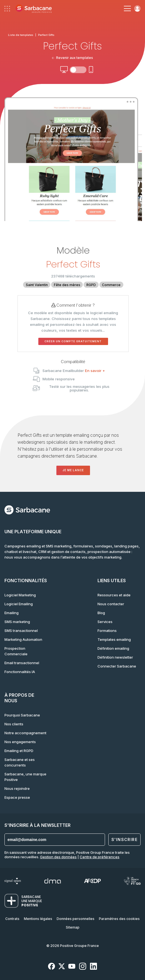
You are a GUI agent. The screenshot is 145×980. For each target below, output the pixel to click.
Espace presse (17, 797)
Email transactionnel (22, 663)
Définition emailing (113, 648)
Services (105, 622)
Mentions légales (38, 919)
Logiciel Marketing (20, 595)
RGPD (91, 285)
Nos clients (14, 724)
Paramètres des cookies (119, 919)
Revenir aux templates (73, 58)
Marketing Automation (23, 639)
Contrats (12, 919)
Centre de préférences (100, 857)
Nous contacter (111, 604)
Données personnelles (76, 919)
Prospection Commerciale (16, 651)
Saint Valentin (37, 285)
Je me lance (73, 470)
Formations (107, 631)
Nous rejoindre (17, 788)
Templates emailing (114, 639)
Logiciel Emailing (19, 604)
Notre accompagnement (25, 733)
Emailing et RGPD (19, 751)
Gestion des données (58, 857)
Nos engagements (20, 742)
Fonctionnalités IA (20, 672)
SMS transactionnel (21, 631)
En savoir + (95, 371)
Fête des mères (67, 285)
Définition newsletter (115, 657)
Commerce (111, 285)
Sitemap (73, 927)
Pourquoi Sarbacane (22, 715)
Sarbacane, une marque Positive (25, 777)
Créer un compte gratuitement (73, 341)
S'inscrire (124, 839)
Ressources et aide (114, 595)
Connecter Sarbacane (117, 666)
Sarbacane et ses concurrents (20, 762)
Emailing (12, 613)
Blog (101, 613)
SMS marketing (17, 622)
